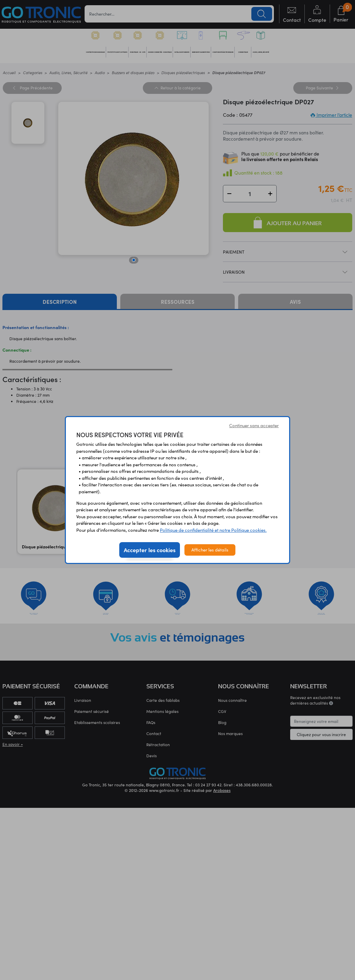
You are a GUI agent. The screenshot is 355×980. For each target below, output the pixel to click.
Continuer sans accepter (254, 425)
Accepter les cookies (150, 550)
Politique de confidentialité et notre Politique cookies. (213, 530)
